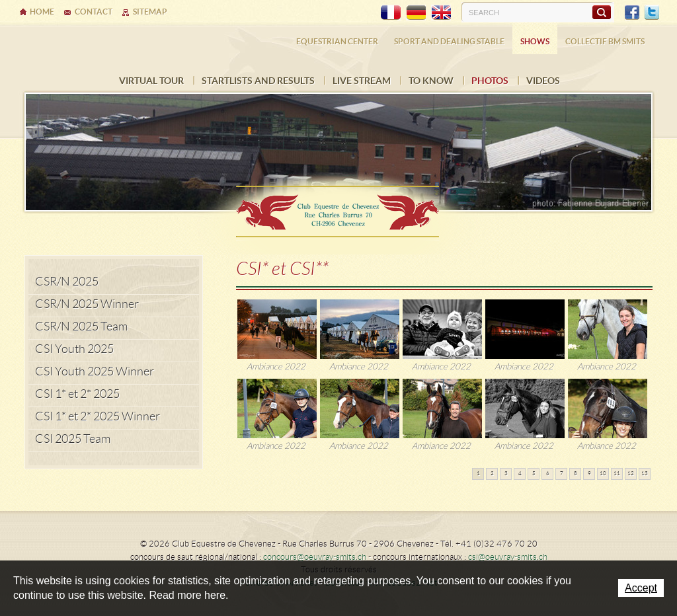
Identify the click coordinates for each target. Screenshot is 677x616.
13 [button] (645, 474)
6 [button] (548, 474)
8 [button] (576, 474)
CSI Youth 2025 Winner (95, 371)
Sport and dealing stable (449, 41)
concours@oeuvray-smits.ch (315, 557)
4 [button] (520, 474)
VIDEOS (543, 81)
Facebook (632, 13)
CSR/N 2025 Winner (87, 304)
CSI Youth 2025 (74, 349)
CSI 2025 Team (73, 439)
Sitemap (150, 12)
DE (416, 13)
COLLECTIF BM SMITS (605, 41)
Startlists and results (258, 81)
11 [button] (617, 474)
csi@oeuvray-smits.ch (508, 557)
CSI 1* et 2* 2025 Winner (98, 416)
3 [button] (506, 474)
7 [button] (562, 474)
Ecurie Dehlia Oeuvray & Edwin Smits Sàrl (338, 207)
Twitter (652, 13)
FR (391, 13)
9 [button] (589, 474)
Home (42, 12)
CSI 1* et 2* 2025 (77, 394)
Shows (535, 41)
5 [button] (534, 474)
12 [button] (631, 474)
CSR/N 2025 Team (81, 327)
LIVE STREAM (362, 81)
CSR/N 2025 (67, 282)
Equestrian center (337, 41)
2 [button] (492, 474)
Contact (94, 12)
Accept (641, 588)
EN (441, 13)
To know (431, 81)
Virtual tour (151, 81)
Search (601, 12)
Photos (490, 81)
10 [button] (603, 474)
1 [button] (478, 474)
